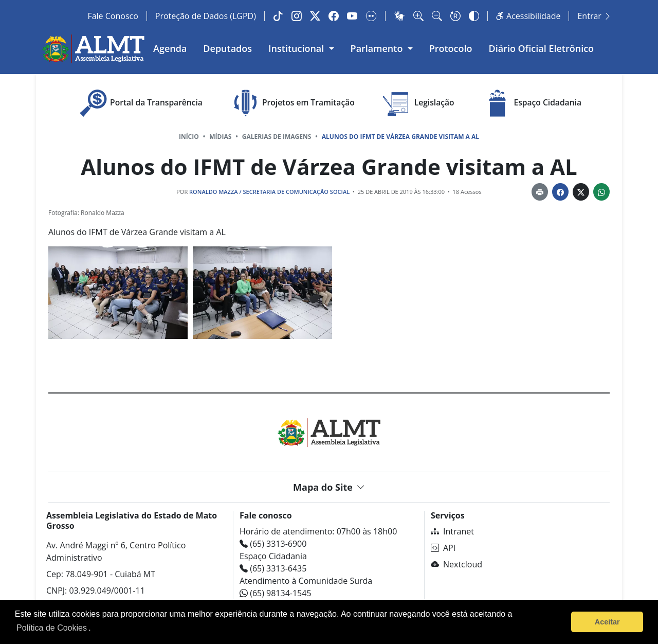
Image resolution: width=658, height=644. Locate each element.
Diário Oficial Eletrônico (542, 48)
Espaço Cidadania (531, 103)
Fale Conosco (113, 16)
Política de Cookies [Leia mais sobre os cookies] (52, 628)
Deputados (227, 48)
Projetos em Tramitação (292, 103)
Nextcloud (456, 564)
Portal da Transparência (140, 103)
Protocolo (451, 48)
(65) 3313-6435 (273, 568)
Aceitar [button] (607, 622)
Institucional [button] (297, 48)
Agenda (170, 48)
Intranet (452, 531)
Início (189, 137)
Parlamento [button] (378, 48)
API (443, 548)
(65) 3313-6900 (273, 544)
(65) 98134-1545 (276, 593)
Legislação (418, 103)
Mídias (220, 137)
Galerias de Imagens (277, 137)
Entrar (595, 16)
